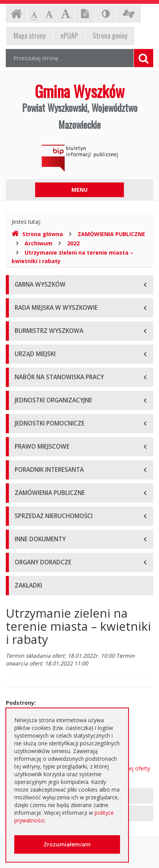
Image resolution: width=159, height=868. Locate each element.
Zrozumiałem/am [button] (67, 844)
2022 (73, 243)
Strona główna (37, 234)
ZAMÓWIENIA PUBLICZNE (111, 234)
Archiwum (39, 243)
